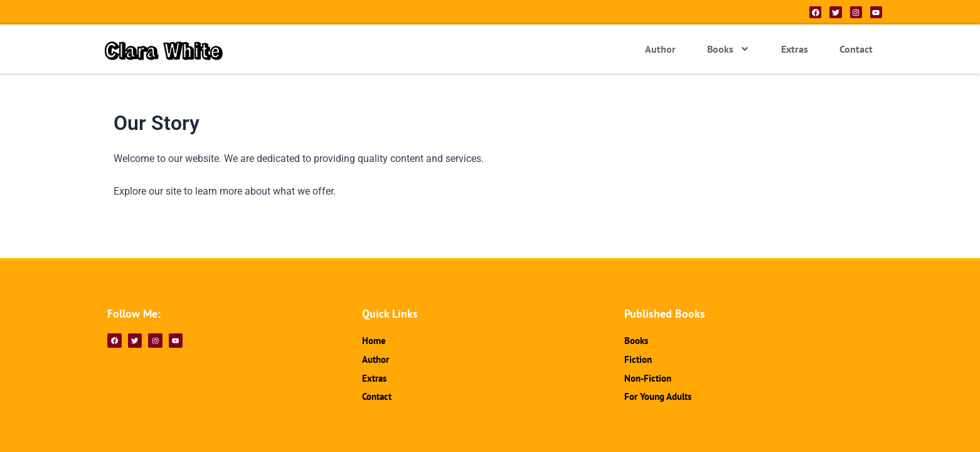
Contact (856, 49)
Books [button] (728, 49)
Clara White (171, 49)
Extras (795, 49)
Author (660, 49)
